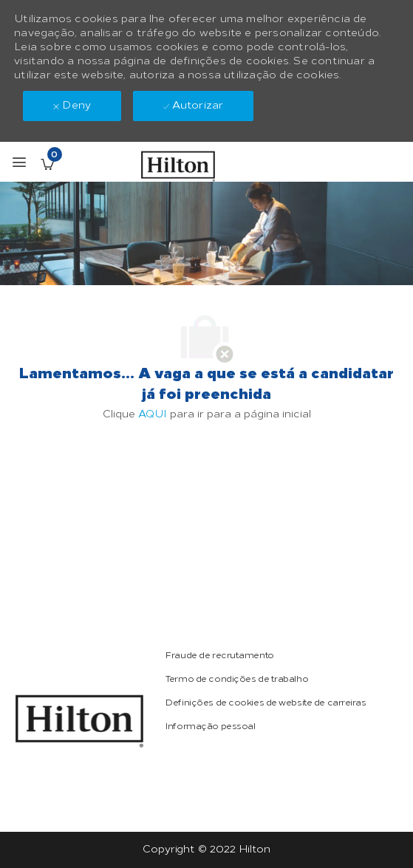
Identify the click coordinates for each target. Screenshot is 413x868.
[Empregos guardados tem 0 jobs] (47, 164)
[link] (79, 721)
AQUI (153, 414)
